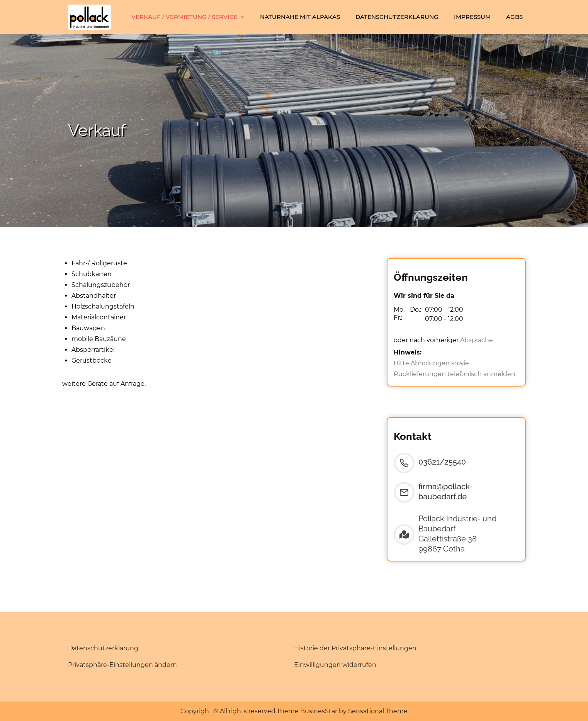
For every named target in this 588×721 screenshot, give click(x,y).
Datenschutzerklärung (397, 17)
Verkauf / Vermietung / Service (184, 17)
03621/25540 (442, 462)
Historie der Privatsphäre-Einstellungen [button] (355, 648)
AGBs (514, 17)
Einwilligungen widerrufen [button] (335, 665)
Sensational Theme (378, 711)
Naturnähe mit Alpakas (300, 17)
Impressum (472, 17)
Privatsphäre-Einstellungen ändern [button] (122, 665)
